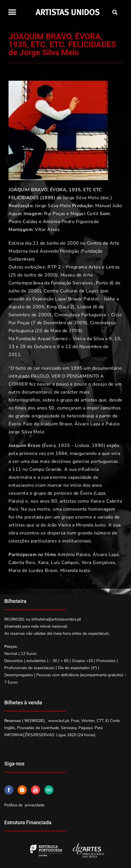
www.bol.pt (59, 721)
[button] (12, 12)
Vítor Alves (47, 230)
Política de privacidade (24, 805)
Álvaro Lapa (88, 424)
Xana (96, 501)
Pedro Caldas (23, 222)
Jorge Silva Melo (81, 198)
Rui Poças (55, 214)
